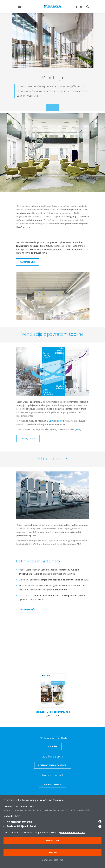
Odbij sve (53, 853)
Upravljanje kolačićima (52, 860)
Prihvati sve (53, 841)
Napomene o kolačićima (73, 832)
